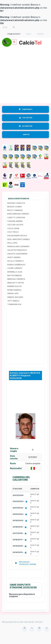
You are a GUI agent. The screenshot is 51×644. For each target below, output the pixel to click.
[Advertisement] (26, 82)
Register (40, 34)
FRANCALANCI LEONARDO (18, 253)
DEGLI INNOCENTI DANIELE (18, 246)
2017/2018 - (20, 540)
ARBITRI (26, 141)
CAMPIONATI (26, 116)
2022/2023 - (20, 508)
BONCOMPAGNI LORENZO (18, 221)
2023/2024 (18, 502)
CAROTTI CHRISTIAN (16, 224)
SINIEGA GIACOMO (15, 304)
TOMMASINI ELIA (14, 311)
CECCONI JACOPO (15, 231)
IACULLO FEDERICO (16, 268)
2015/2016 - (20, 553)
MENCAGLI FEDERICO (16, 286)
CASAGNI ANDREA (15, 228)
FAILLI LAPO (12, 250)
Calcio (26, 50)
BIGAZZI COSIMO (15, 213)
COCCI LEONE (13, 235)
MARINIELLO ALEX (15, 279)
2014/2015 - (20, 559)
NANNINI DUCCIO (15, 293)
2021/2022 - (20, 515)
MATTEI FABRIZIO (15, 282)
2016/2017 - (20, 547)
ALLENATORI (26, 133)
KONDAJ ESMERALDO (16, 271)
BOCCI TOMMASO (15, 217)
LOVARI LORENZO (15, 275)
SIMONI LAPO (13, 300)
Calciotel (39, 629)
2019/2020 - (20, 528)
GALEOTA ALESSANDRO (17, 260)
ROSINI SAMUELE (14, 297)
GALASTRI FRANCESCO (17, 257)
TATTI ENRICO (13, 308)
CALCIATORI (26, 124)
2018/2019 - (20, 534)
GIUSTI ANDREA (14, 264)
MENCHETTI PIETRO (16, 289)
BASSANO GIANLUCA (16, 210)
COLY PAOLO (13, 239)
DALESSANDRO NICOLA (17, 242)
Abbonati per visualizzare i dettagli (25, 570)
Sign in (29, 34)
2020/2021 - (20, 521)
